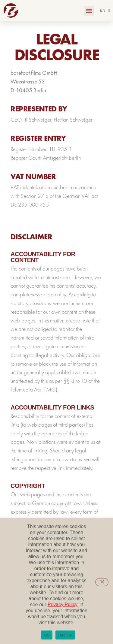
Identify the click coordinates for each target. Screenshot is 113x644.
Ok (47, 635)
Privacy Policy (63, 605)
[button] (89, 11)
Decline (65, 635)
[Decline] (102, 582)
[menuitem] (105, 11)
